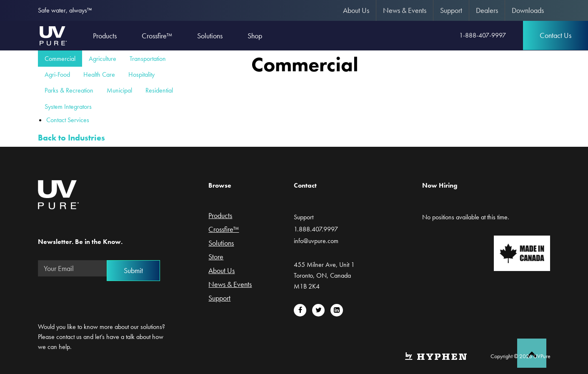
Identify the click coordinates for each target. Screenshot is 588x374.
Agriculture (103, 59)
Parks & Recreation (69, 90)
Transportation (148, 59)
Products (220, 216)
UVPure (53, 35)
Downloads (528, 10)
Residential (159, 90)
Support (451, 10)
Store (216, 257)
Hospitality (141, 74)
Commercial (60, 59)
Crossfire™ (224, 230)
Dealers (487, 10)
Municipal (119, 90)
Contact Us (555, 35)
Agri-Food (57, 74)
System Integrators (68, 107)
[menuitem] (356, 10)
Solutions (221, 243)
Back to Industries (71, 138)
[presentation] (101, 299)
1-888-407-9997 (483, 35)
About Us (356, 10)
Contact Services (68, 120)
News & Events (405, 10)
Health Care (99, 74)
